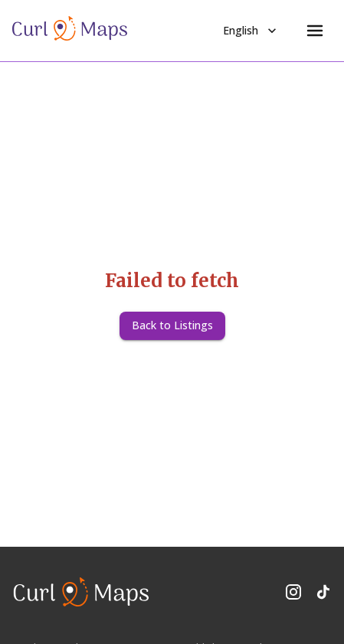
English (251, 31)
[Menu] (315, 31)
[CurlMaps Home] (70, 31)
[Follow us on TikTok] (323, 592)
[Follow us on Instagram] (293, 592)
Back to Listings (172, 325)
